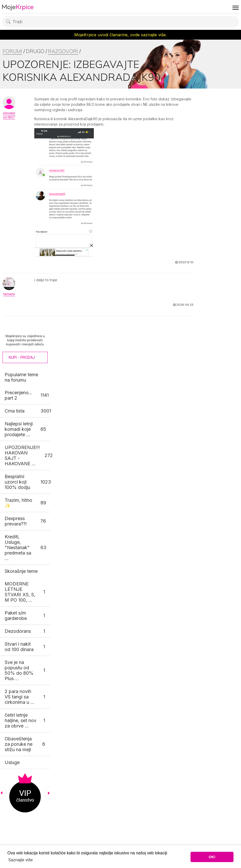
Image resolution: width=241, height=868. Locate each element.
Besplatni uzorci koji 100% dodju (17, 482)
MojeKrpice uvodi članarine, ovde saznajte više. (120, 35)
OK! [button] (212, 857)
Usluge (12, 762)
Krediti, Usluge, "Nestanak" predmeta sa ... (18, 547)
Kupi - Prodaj (22, 357)
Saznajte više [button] (20, 860)
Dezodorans (18, 631)
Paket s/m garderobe (16, 616)
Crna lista (15, 411)
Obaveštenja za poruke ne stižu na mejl (19, 744)
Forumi (12, 51)
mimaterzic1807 (9, 115)
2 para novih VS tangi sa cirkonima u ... (19, 697)
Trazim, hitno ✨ (18, 503)
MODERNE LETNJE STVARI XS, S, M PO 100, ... (20, 592)
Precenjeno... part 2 (19, 395)
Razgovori (63, 51)
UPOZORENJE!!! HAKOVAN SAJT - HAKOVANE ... (22, 455)
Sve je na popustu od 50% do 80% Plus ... (19, 670)
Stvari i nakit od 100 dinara (19, 647)
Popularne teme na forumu (21, 377)
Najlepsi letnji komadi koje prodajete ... (19, 429)
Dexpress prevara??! (16, 521)
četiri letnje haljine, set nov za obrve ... (20, 720)
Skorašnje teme (21, 571)
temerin (9, 294)
